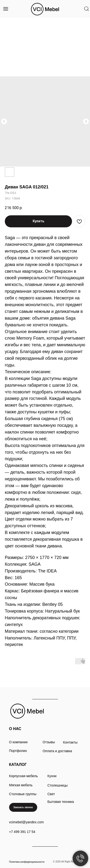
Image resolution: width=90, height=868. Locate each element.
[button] (23, 807)
